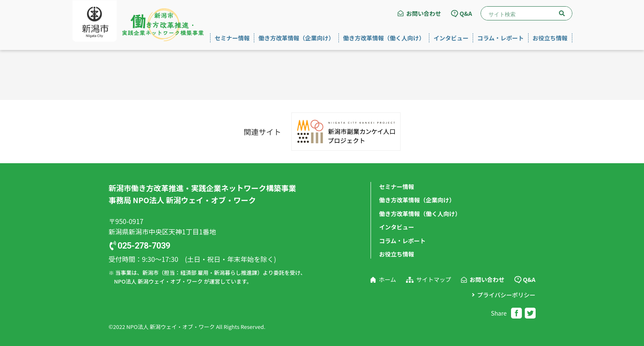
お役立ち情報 (550, 38)
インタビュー (451, 38)
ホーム (388, 279)
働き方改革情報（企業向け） (296, 38)
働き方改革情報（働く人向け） (384, 38)
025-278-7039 (144, 246)
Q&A (466, 13)
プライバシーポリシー (506, 295)
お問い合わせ (423, 13)
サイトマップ (434, 279)
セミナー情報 (232, 38)
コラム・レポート (501, 38)
